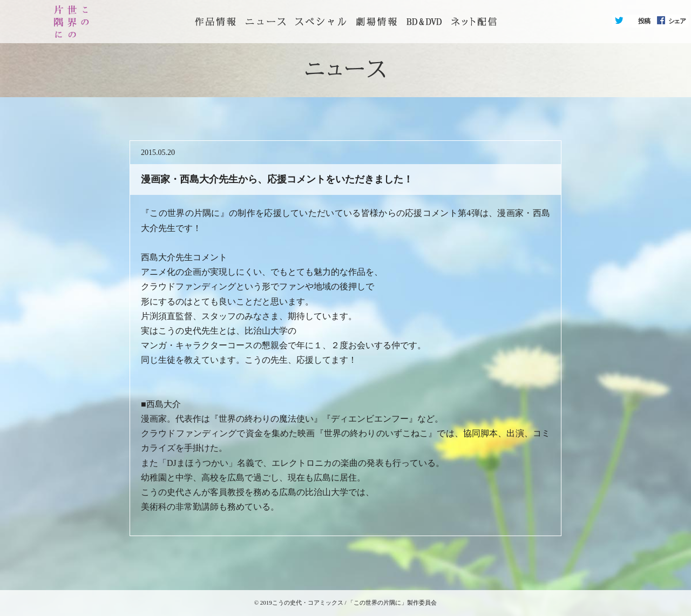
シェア (677, 21)
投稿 (644, 21)
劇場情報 (376, 22)
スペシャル (321, 22)
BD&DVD (424, 22)
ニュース (266, 22)
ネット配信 (474, 22)
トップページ (215, 22)
